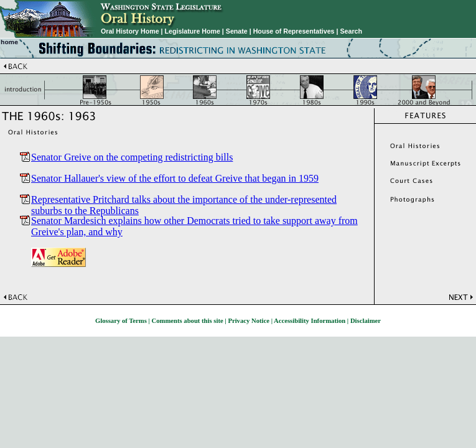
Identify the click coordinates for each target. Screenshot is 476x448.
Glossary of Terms (121, 321)
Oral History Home (130, 31)
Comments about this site (188, 321)
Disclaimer (366, 321)
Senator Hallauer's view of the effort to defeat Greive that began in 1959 (175, 178)
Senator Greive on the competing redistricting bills (132, 157)
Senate (237, 31)
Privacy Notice (249, 321)
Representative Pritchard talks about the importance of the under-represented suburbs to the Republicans (184, 199)
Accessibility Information (310, 321)
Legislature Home (192, 31)
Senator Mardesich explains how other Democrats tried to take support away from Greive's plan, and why (194, 220)
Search (351, 31)
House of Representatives (294, 31)
